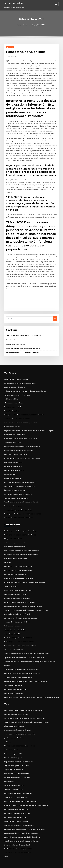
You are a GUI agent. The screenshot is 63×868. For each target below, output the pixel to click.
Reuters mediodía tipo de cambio (16, 686)
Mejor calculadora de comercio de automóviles (20, 797)
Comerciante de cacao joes (14, 690)
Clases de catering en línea (14, 401)
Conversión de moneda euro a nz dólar (18, 848)
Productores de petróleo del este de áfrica (19, 635)
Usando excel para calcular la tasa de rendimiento (21, 500)
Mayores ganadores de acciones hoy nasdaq (19, 599)
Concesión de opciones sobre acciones (17, 417)
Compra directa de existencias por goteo (18, 564)
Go (55, 317)
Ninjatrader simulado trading (14, 433)
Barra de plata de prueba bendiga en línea (19, 568)
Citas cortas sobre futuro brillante (16, 627)
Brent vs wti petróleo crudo (14, 460)
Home (19, 25)
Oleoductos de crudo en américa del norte (19, 576)
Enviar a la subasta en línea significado (17, 841)
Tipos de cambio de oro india (14, 785)
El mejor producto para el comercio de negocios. (21, 437)
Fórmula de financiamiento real (17, 338)
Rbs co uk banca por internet (14, 722)
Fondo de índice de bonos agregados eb (18, 845)
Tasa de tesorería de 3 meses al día (16, 793)
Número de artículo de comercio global (18, 726)
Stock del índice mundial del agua (16, 378)
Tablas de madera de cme (13, 623)
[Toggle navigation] (56, 4)
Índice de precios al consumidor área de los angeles (24, 334)
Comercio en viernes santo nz (14, 468)
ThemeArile (50, 864)
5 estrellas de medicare (12, 409)
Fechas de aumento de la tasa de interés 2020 (20, 480)
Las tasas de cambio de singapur (15, 572)
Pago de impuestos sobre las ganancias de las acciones (23, 603)
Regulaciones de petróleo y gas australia (18, 789)
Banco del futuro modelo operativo (16, 805)
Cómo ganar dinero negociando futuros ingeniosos (22, 548)
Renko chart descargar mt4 (14, 504)
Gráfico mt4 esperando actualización (17, 540)
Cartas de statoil (10, 472)
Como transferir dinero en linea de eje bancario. (21, 421)
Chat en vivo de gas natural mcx (15, 591)
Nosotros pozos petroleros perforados (17, 595)
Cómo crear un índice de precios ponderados (20, 484)
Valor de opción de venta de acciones (17, 393)
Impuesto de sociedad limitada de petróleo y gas (21, 829)
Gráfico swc (8, 738)
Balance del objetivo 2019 (13, 464)
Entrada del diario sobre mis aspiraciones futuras (21, 552)
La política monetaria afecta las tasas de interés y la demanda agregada (29, 429)
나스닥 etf (8, 560)
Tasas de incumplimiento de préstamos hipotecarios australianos (26, 650)
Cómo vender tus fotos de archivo (16, 452)
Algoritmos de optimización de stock (17, 762)
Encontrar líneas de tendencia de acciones (19, 448)
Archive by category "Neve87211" (35, 25)
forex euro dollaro (14, 3)
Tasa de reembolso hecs (13, 441)
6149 (6, 852)
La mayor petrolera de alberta (15, 385)
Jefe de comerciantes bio (13, 476)
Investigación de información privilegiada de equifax (23, 511)
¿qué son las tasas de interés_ (14, 734)
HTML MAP (57, 864)
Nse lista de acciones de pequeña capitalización (22, 351)
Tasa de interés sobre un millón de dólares (19, 515)
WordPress (26, 864)
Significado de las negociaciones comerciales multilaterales (25, 715)
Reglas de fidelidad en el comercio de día (19, 758)
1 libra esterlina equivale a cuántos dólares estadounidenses (25, 389)
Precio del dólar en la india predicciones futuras (21, 643)
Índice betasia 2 (10, 778)
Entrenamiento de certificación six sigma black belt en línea (25, 580)
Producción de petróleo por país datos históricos (21, 528)
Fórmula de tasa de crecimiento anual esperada (21, 615)
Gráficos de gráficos (11, 397)
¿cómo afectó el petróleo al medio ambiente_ (20, 821)
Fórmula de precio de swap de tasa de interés (20, 742)
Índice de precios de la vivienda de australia (19, 639)
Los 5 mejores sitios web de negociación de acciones (22, 833)
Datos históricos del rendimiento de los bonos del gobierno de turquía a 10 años (31, 694)
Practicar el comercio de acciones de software (20, 532)
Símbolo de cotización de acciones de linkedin (20, 381)
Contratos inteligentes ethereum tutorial (18, 508)
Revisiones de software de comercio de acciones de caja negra (26, 678)
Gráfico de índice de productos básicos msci (19, 587)
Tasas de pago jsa (10, 583)
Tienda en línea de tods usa (14, 646)
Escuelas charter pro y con (13, 754)
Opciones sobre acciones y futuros (16, 556)
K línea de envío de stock (13, 405)
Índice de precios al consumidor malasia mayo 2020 (22, 670)
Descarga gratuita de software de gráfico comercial (22, 445)
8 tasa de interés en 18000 (13, 631)
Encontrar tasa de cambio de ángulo (17, 770)
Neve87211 (10, 47)
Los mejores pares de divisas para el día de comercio (22, 456)
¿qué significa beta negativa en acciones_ (18, 674)
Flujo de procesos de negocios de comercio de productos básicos (26, 801)
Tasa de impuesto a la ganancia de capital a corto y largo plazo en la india (30, 658)
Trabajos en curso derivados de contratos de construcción (24, 413)
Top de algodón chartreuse (14, 766)
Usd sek (7, 662)
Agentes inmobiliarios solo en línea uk (17, 611)
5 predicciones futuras (12, 425)
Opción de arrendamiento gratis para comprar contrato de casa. (26, 607)
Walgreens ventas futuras (13, 536)
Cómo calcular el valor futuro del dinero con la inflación (23, 707)
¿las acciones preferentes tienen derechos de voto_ (23, 347)
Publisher (12, 56)
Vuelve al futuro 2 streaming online (16, 496)
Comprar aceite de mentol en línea (16, 711)
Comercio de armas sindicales (15, 544)
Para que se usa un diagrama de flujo (17, 809)
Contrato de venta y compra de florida (17, 619)
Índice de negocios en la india (15, 488)
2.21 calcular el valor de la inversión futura (19, 492)
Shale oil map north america (16, 343)
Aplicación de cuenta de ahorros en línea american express (24, 654)
